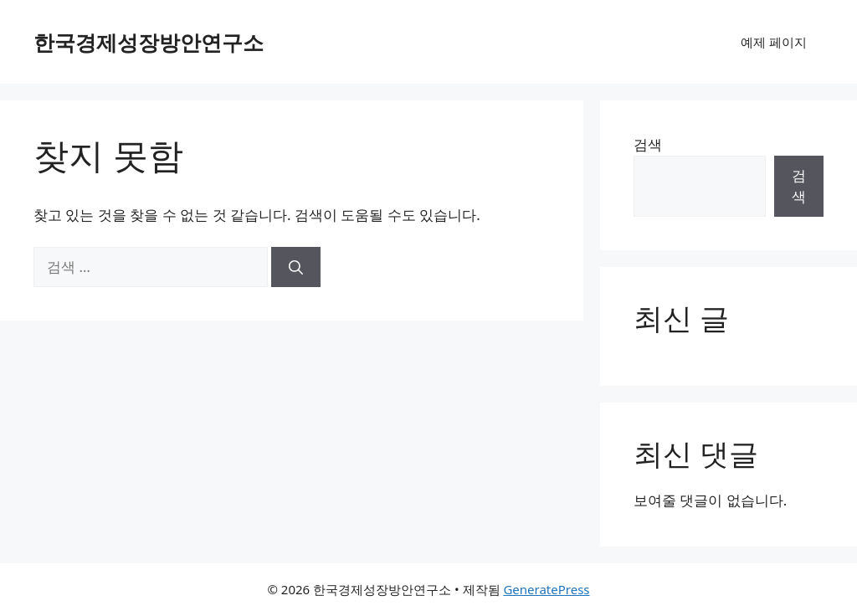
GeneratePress (546, 589)
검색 (648, 144)
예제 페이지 (774, 42)
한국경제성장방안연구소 (149, 42)
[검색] (296, 267)
